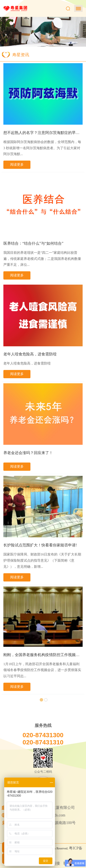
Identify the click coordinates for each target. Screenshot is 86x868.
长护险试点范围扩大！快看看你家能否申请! (40, 545)
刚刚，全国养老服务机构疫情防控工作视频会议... (43, 655)
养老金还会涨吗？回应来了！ (28, 453)
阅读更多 (17, 164)
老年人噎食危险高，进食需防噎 (30, 354)
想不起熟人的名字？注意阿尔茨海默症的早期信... (43, 133)
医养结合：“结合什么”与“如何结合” (33, 243)
